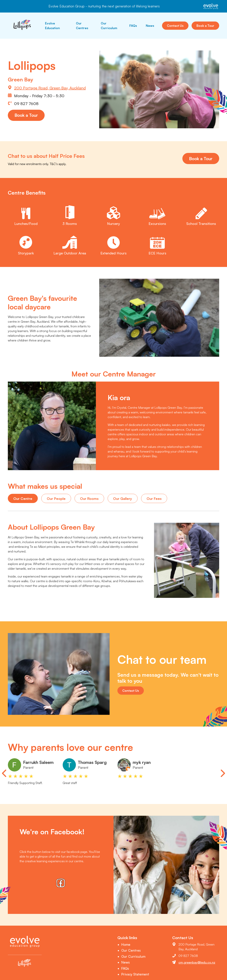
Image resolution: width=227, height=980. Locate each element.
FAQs (133, 26)
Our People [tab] (56, 499)
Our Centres (82, 26)
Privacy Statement (135, 974)
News (150, 26)
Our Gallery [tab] (123, 499)
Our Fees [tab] (154, 499)
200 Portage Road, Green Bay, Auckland (50, 88)
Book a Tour (205, 26)
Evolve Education (52, 26)
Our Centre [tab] (23, 499)
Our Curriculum (109, 26)
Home (126, 945)
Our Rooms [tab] (89, 499)
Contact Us (175, 26)
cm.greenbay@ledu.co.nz (197, 962)
